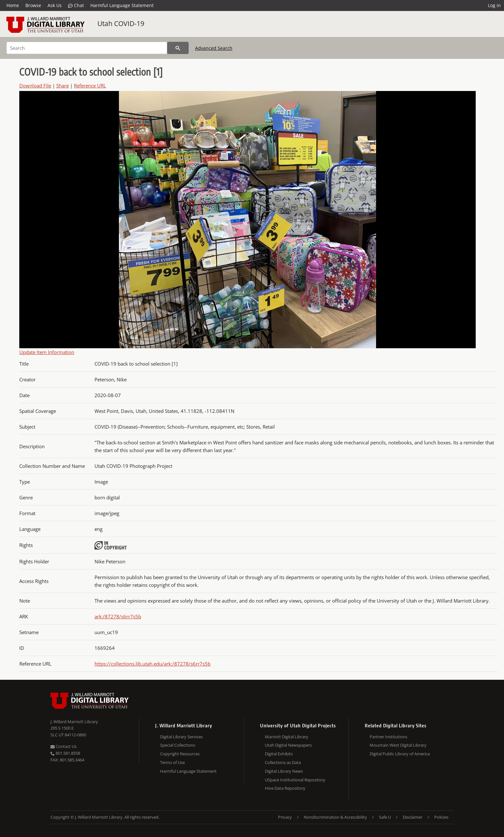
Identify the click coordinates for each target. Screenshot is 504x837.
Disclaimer (413, 817)
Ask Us (55, 5)
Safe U (385, 817)
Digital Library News (284, 771)
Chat (76, 5)
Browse (33, 5)
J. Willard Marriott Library (74, 722)
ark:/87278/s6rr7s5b (118, 616)
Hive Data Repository (285, 788)
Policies (441, 817)
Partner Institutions (388, 737)
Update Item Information (47, 352)
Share (63, 86)
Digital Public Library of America (400, 754)
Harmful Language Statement (122, 5)
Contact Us (63, 746)
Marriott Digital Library (287, 737)
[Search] (87, 48)
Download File (35, 86)
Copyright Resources (180, 754)
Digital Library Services (181, 737)
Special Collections (178, 745)
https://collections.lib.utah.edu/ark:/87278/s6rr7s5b (153, 664)
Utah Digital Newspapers (288, 745)
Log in (494, 5)
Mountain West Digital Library (398, 745)
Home (13, 5)
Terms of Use (172, 762)
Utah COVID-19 (121, 23)
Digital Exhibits (279, 754)
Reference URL (90, 86)
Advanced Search (214, 48)
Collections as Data (283, 762)
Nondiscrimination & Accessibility (335, 817)
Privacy (285, 817)
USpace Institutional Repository (295, 780)
